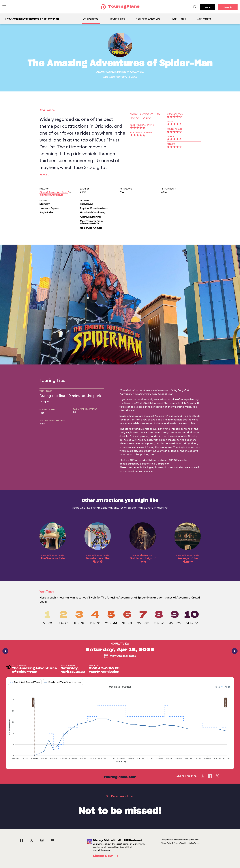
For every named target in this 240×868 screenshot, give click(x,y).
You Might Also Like (148, 19)
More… (44, 175)
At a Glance (91, 19)
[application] (120, 725)
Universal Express (49, 208)
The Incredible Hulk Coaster (180, 403)
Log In (207, 7)
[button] (216, 687)
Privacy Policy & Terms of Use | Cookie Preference (181, 843)
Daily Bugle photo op (152, 467)
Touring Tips (117, 19)
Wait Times (179, 19)
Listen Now (107, 856)
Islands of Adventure (130, 72)
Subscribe (228, 7)
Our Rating (204, 19)
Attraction (107, 72)
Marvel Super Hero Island (54, 192)
